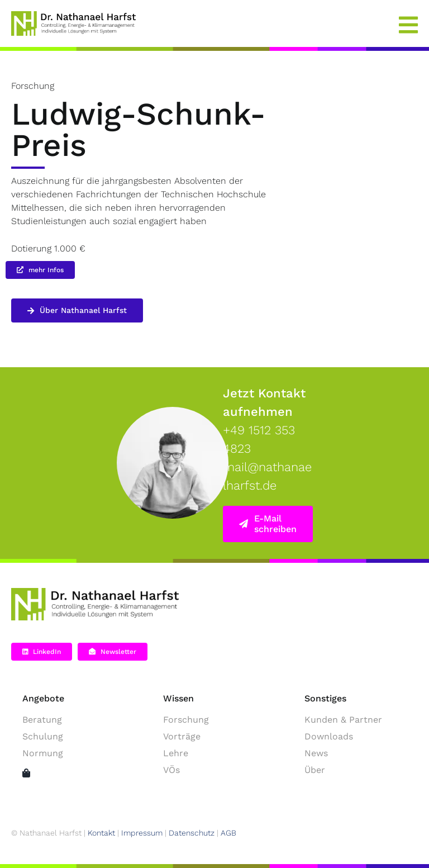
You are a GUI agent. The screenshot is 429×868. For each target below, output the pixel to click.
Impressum (142, 833)
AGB (228, 833)
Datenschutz (192, 833)
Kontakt (101, 833)
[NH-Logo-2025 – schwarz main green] (95, 592)
